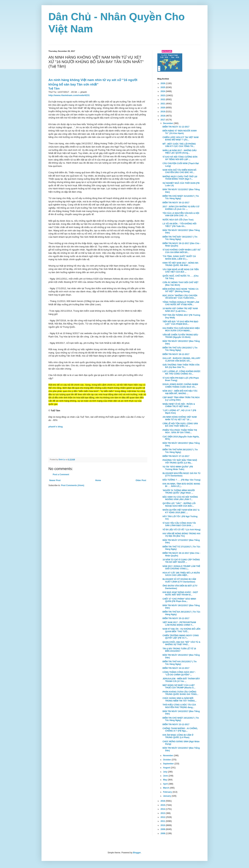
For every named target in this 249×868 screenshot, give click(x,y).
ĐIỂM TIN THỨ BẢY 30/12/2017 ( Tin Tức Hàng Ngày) (180, 238)
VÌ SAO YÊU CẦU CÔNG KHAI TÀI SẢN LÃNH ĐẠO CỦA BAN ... (179, 524)
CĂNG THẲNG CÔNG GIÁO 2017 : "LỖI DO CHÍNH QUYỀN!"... (179, 673)
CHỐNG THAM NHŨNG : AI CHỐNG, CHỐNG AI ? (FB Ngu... (180, 730)
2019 (163, 112)
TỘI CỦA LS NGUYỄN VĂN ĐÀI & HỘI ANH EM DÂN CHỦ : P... (181, 214)
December (168, 123)
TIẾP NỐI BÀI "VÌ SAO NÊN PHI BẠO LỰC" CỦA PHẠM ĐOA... (180, 323)
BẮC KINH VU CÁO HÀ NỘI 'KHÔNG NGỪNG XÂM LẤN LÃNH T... (180, 498)
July (165, 772)
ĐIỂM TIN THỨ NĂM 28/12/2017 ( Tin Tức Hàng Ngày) (180, 451)
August (167, 768)
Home (98, 480)
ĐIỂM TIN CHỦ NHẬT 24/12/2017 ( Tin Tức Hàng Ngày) (181, 719)
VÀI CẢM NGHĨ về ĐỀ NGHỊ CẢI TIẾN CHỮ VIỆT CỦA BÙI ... (181, 271)
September (169, 764)
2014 (163, 809)
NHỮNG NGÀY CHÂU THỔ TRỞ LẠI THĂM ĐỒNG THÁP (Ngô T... (180, 178)
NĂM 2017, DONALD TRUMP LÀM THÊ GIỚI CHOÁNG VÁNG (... (181, 567)
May (165, 780)
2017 (163, 120)
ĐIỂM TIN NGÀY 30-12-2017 (176, 203)
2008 (163, 833)
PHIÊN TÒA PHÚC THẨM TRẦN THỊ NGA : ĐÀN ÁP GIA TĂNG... (180, 431)
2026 (163, 83)
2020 (163, 108)
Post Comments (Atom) (73, 485)
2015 (163, 805)
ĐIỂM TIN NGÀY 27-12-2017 (176, 456)
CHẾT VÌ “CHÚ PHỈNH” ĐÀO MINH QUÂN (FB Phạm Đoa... (179, 600)
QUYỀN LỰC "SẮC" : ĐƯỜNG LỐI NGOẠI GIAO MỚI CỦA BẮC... (179, 505)
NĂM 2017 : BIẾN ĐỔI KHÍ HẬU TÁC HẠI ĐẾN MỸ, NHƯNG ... (180, 392)
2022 (163, 99)
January (167, 796)
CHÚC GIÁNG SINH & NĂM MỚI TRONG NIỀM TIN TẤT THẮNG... (179, 699)
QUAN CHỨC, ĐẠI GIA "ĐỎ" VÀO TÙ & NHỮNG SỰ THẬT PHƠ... (181, 643)
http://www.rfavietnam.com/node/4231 (69, 95)
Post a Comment (61, 475)
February (168, 792)
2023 (163, 96)
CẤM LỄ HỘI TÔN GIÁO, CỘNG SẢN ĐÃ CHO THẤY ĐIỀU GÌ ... (180, 425)
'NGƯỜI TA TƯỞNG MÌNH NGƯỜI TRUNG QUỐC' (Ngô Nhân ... (179, 492)
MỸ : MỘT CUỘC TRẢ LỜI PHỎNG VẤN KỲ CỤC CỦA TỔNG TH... (179, 145)
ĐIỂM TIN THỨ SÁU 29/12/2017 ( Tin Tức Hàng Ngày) (180, 349)
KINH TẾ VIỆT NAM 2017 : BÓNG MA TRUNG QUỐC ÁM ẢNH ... (180, 264)
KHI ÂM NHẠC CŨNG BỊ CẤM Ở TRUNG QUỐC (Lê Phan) (178, 736)
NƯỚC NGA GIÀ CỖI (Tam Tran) (178, 220)
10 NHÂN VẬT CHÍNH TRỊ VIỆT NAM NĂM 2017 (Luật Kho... (180, 310)
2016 (163, 801)
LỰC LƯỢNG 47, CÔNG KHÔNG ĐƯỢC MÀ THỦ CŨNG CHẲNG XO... (182, 373)
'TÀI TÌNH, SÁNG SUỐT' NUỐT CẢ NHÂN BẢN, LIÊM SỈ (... (179, 258)
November (168, 756)
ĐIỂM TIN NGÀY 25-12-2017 (176, 618)
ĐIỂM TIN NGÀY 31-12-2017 (176, 127)
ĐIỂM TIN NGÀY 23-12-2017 (176, 724)
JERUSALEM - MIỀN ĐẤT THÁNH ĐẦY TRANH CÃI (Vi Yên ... (181, 680)
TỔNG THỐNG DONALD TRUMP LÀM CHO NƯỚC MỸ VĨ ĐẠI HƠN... (181, 303)
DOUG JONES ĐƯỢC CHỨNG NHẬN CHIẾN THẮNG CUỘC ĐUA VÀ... (180, 386)
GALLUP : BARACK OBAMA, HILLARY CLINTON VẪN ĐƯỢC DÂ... (181, 359)
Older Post (141, 480)
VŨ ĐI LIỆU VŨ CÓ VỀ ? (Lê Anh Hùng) (182, 530)
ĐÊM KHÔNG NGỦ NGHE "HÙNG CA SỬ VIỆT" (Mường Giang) (180, 290)
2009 (163, 829)
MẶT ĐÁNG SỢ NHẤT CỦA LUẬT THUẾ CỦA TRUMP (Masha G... (179, 686)
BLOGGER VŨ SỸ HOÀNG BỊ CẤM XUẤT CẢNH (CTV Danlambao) (179, 580)
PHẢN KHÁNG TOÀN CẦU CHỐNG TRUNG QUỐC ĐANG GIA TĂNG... (180, 693)
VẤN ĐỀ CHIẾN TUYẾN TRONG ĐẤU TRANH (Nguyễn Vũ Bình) (180, 336)
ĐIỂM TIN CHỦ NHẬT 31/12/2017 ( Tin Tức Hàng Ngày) (181, 197)
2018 (163, 116)
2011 (163, 821)
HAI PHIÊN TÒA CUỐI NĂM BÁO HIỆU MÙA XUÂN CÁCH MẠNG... (181, 329)
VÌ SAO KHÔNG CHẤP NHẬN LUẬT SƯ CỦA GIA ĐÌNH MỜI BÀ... (181, 251)
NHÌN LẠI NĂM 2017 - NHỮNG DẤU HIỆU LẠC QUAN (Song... (180, 152)
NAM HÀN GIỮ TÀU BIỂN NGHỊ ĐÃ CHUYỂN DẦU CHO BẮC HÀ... (179, 171)
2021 (163, 104)
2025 (163, 87)
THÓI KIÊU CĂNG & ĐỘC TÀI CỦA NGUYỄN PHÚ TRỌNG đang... (179, 706)
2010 (163, 825)
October (167, 760)
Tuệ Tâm (54, 89)
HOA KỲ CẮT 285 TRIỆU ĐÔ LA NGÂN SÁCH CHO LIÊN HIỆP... (181, 574)
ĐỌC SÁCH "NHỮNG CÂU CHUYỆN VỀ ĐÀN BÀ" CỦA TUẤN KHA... (180, 297)
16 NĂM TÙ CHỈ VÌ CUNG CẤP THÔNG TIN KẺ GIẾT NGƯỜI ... (181, 561)
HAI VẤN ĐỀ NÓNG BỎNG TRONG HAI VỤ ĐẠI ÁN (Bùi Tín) (181, 535)
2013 (163, 813)
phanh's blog (56, 427)
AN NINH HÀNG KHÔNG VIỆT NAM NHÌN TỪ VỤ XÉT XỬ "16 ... (180, 418)
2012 (163, 817)
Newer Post (55, 480)
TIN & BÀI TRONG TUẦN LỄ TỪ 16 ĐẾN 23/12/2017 (179, 650)
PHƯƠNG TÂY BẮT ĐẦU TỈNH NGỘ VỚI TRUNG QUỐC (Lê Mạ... (180, 461)
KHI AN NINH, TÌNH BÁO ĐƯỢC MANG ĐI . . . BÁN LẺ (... (181, 485)
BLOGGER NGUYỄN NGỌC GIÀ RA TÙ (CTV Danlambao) (181, 475)
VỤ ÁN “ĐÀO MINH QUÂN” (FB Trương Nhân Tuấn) (178, 468)
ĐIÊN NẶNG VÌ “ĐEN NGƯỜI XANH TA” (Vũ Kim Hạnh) (180, 132)
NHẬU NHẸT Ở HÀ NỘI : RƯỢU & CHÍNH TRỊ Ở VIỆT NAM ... (179, 405)
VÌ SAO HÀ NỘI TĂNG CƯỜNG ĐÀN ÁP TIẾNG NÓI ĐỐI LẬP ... (180, 158)
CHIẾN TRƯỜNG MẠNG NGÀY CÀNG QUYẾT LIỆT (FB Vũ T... (181, 637)
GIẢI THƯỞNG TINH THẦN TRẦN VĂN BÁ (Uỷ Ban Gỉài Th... (181, 366)
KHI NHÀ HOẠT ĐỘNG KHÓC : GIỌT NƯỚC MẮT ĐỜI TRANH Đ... (180, 594)
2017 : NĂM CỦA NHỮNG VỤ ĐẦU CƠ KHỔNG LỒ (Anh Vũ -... (181, 208)
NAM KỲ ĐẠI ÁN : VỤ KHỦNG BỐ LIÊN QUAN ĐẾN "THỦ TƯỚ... (181, 630)
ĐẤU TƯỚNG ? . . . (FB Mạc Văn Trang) (181, 480)
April (166, 784)
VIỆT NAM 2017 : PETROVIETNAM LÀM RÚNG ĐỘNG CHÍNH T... (179, 624)
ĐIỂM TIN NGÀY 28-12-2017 (176, 354)
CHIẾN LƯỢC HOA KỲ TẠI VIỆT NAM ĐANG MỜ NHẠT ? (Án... (181, 139)
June (166, 776)
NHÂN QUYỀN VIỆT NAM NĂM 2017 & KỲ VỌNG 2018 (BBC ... (181, 511)
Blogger (137, 853)
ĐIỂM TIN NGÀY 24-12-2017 (176, 668)
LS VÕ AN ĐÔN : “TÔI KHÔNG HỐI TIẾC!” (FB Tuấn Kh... (179, 225)
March (166, 788)
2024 (163, 91)
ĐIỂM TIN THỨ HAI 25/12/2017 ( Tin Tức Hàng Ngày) (180, 663)
